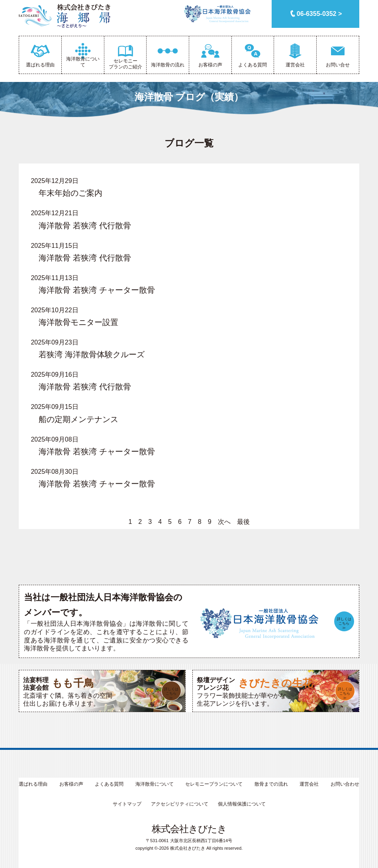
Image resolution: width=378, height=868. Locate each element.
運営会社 (309, 784)
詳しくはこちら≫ (344, 623)
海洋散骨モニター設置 (78, 322)
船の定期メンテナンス (78, 419)
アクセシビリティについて (180, 804)
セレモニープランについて (214, 784)
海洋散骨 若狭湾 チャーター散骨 (97, 290)
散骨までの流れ (271, 784)
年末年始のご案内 (71, 193)
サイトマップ (127, 804)
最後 (243, 522)
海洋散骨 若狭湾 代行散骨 (85, 226)
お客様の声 (71, 784)
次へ (224, 522)
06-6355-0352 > (319, 14)
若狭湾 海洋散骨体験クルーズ (92, 354)
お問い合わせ (345, 784)
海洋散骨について (155, 784)
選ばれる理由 (33, 784)
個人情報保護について (242, 804)
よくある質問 (109, 784)
